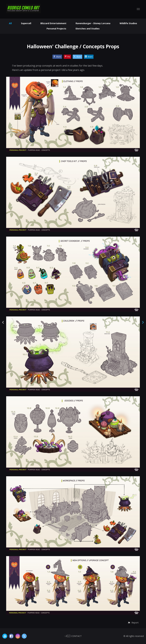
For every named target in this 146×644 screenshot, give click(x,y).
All (10, 23)
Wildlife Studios (128, 23)
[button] (133, 623)
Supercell (26, 23)
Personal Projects (56, 29)
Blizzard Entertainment (53, 23)
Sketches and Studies (88, 29)
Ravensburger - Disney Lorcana (93, 23)
